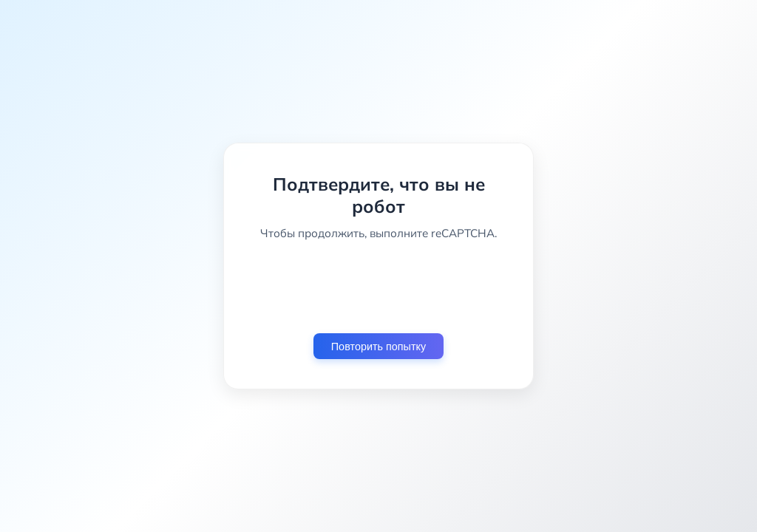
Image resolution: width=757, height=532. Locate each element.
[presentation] (378, 287)
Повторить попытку (378, 347)
